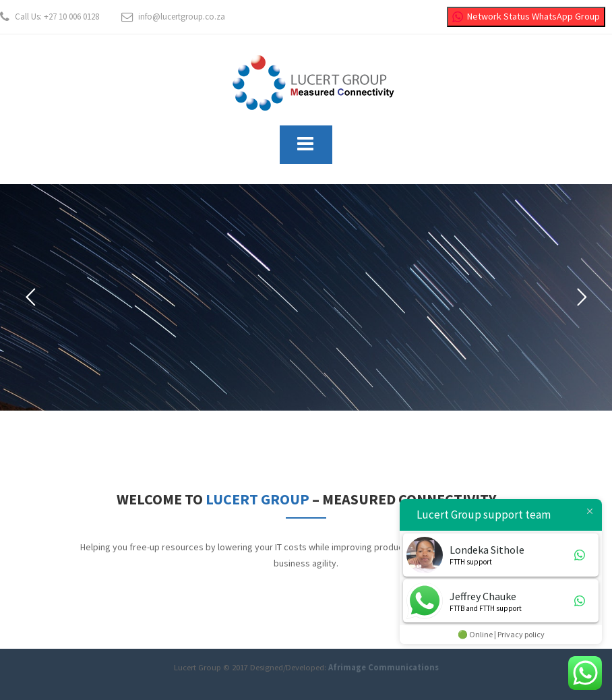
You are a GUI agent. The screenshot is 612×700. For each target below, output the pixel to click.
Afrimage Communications (384, 667)
